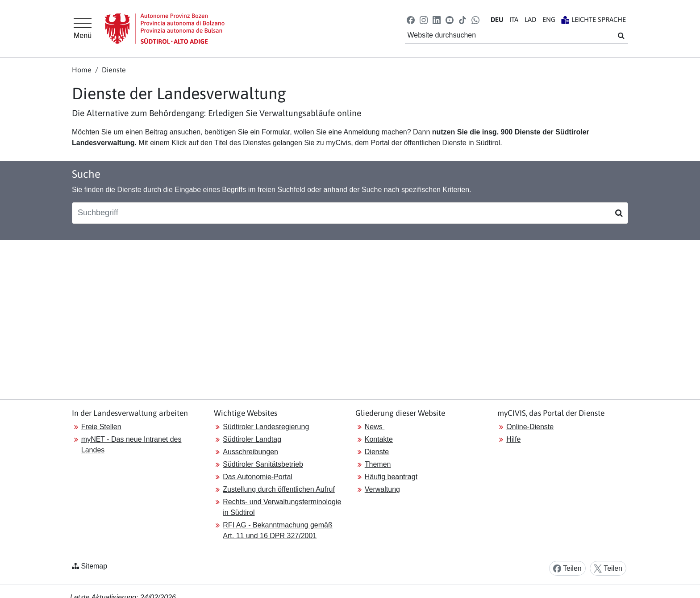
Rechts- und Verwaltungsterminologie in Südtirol (282, 507)
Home (82, 70)
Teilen (567, 569)
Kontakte (379, 439)
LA (530, 19)
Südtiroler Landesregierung (266, 427)
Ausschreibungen (250, 452)
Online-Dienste (530, 427)
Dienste (114, 70)
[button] (410, 19)
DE (497, 19)
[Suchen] (619, 213)
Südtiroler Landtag (252, 439)
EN (549, 19)
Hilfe (513, 439)
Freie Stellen (101, 427)
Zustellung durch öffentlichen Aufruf (279, 489)
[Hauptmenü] (83, 29)
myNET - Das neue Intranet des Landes (131, 445)
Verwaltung (382, 489)
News (375, 427)
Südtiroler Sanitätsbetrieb (263, 464)
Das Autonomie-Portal (258, 477)
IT (514, 19)
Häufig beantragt (391, 477)
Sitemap (94, 566)
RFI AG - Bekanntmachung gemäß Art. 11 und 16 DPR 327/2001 (277, 530)
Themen (378, 464)
